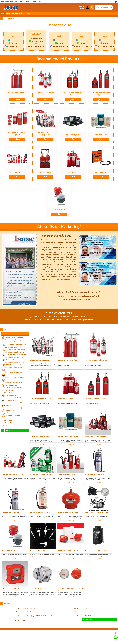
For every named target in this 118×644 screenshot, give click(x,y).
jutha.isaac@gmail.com (13, 46)
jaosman (105, 43)
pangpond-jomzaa (36, 41)
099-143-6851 (13, 40)
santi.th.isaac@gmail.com (105, 46)
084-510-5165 (36, 38)
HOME (3, 13)
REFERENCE (19, 13)
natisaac (59, 43)
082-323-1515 (105, 40)
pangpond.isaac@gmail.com (36, 45)
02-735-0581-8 (27, 2)
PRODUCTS (10, 13)
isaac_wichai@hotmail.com (89, 615)
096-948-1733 (82, 40)
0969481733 (82, 43)
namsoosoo (13, 43)
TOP (116, 641)
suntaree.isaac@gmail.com (82, 46)
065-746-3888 (59, 40)
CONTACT (28, 13)
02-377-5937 (37, 2)
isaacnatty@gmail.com (59, 46)
